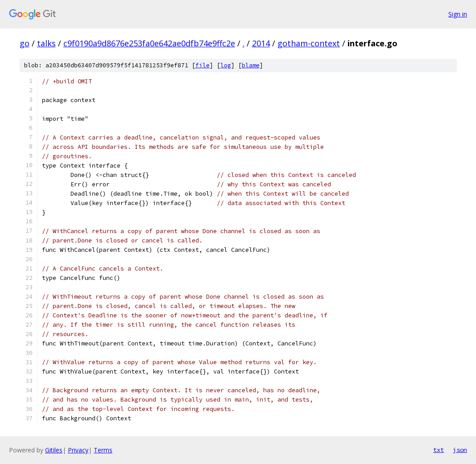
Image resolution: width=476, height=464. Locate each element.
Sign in (458, 14)
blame (251, 65)
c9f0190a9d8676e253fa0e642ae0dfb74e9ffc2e (149, 43)
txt (439, 450)
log (226, 65)
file (203, 65)
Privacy (78, 450)
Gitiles (54, 450)
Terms (103, 450)
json (460, 450)
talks (46, 43)
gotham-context (309, 43)
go (25, 43)
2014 (261, 43)
